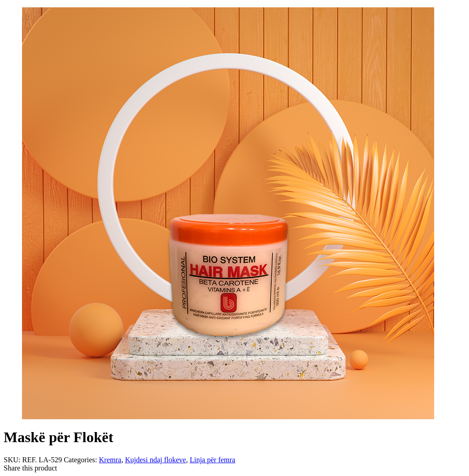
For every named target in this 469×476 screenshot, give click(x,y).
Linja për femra (213, 460)
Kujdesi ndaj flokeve (155, 460)
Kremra (110, 460)
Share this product (30, 468)
